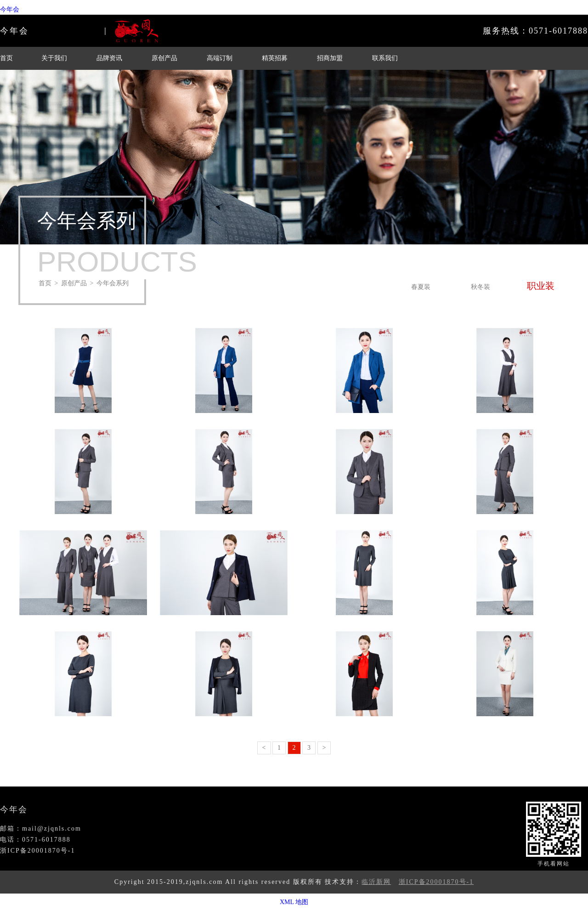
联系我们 (385, 58)
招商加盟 (330, 58)
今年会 (10, 9)
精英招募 (275, 58)
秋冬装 (481, 287)
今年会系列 (113, 283)
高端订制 (220, 58)
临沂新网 (376, 882)
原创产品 (164, 58)
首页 (6, 58)
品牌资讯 (109, 58)
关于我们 (54, 58)
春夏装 (421, 287)
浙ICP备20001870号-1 (436, 882)
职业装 (541, 286)
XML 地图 (294, 902)
